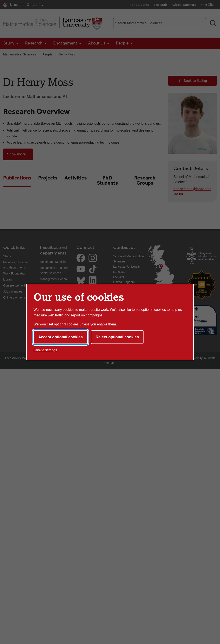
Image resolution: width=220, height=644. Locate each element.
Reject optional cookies (117, 337)
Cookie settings (45, 350)
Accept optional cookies (60, 337)
